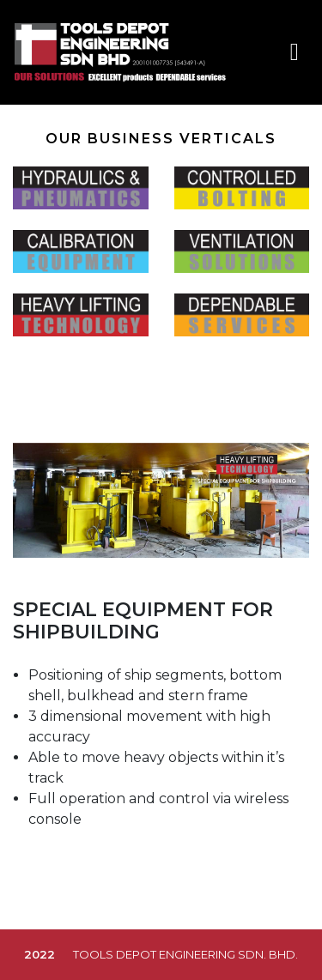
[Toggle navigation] (295, 52)
